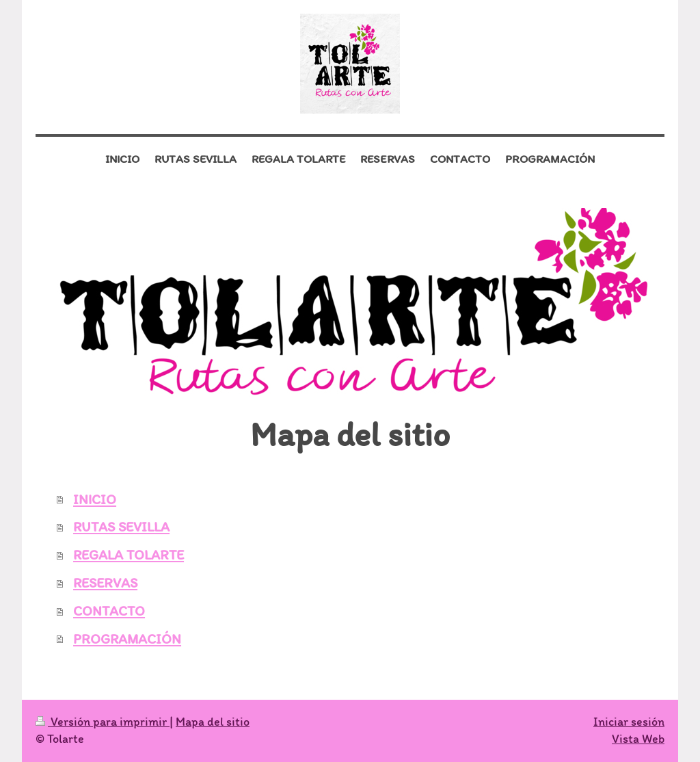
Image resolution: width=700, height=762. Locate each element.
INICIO (95, 499)
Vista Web (638, 739)
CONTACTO (109, 611)
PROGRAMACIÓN (127, 639)
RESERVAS (105, 583)
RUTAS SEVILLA (121, 527)
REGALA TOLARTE (129, 555)
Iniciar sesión (629, 722)
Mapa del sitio (213, 722)
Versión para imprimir (103, 722)
